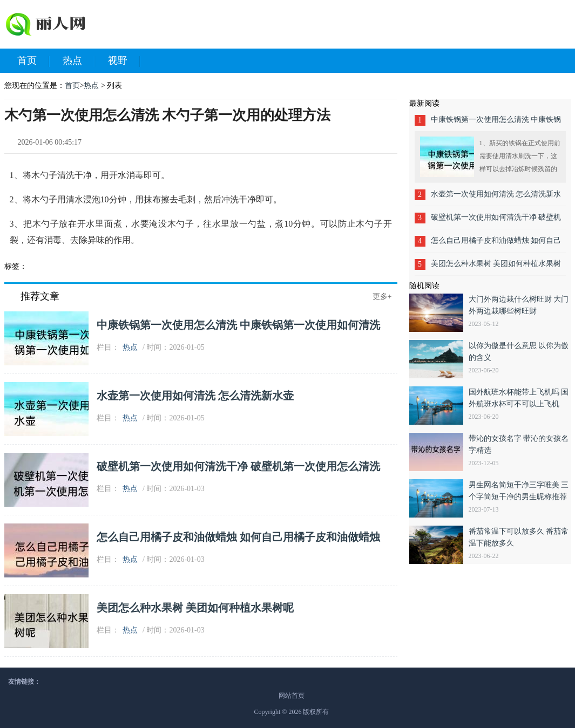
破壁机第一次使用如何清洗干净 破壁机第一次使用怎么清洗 (238, 466)
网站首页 (292, 696)
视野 (124, 61)
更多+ (382, 297)
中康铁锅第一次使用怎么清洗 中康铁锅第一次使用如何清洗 (238, 325)
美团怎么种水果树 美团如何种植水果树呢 (195, 608)
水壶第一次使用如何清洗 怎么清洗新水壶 (195, 396)
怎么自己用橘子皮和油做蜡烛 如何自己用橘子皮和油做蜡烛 (238, 537)
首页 (33, 61)
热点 (79, 61)
